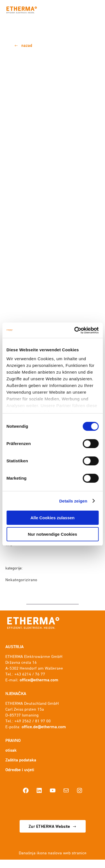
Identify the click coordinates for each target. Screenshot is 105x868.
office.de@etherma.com (44, 727)
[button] (23, 45)
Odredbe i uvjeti (20, 770)
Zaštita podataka (21, 760)
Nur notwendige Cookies (53, 534)
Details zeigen (73, 501)
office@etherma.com (39, 680)
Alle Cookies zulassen (53, 518)
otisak (11, 750)
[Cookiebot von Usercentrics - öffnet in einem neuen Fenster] (75, 330)
